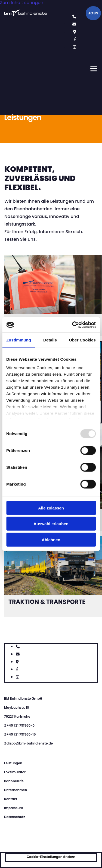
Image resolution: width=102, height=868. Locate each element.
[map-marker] (75, 32)
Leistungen (13, 763)
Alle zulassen (51, 508)
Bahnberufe (14, 781)
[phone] (74, 16)
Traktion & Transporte (47, 602)
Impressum (14, 808)
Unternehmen (16, 790)
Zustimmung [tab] (19, 340)
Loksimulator (15, 772)
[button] (93, 13)
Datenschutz (15, 817)
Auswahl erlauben (51, 524)
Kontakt (11, 799)
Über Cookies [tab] (82, 340)
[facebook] (75, 39)
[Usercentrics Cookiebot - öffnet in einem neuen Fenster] (73, 325)
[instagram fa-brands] (75, 47)
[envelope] (74, 24)
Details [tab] (50, 340)
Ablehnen (51, 539)
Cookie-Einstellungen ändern (51, 857)
